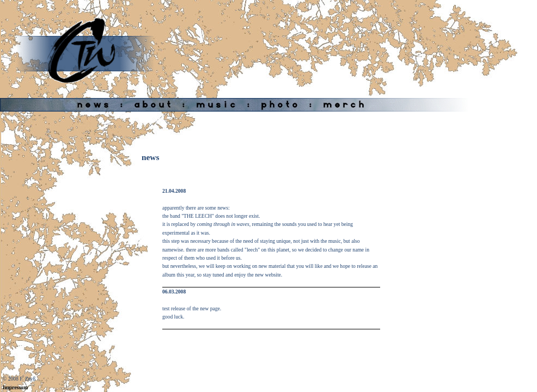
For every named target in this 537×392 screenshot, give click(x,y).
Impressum (15, 387)
